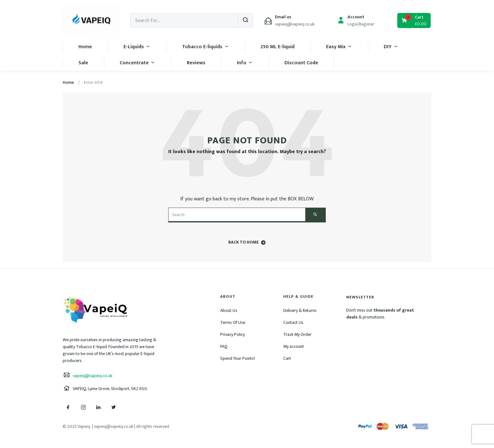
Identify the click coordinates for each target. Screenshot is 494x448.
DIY (391, 47)
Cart (287, 358)
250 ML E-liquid (278, 47)
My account (294, 346)
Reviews (196, 63)
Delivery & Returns (300, 310)
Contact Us (293, 322)
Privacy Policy (233, 334)
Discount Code (301, 63)
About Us (229, 310)
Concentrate (138, 63)
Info (245, 63)
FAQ (224, 346)
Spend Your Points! (238, 358)
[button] (414, 20)
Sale (83, 63)
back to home (247, 242)
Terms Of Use (233, 322)
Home (85, 47)
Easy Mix (339, 47)
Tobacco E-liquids (206, 47)
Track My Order (297, 334)
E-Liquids (137, 47)
